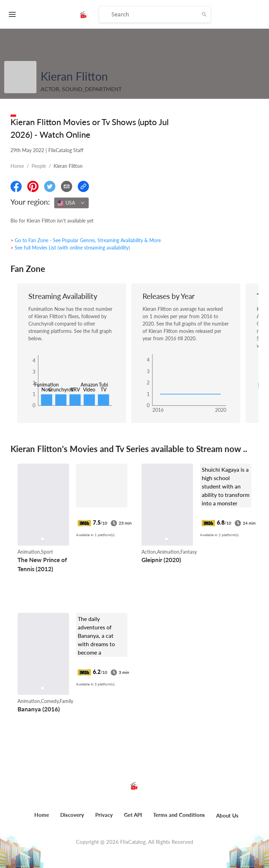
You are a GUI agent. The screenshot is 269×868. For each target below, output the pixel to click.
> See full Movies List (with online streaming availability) (70, 248)
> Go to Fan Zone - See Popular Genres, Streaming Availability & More (86, 240)
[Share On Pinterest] (33, 186)
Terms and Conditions (179, 815)
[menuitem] (42, 819)
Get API (133, 815)
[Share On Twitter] (50, 186)
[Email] (67, 186)
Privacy (104, 815)
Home (17, 166)
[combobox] (71, 203)
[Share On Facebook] (16, 186)
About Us (227, 815)
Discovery (72, 815)
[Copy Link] (83, 186)
